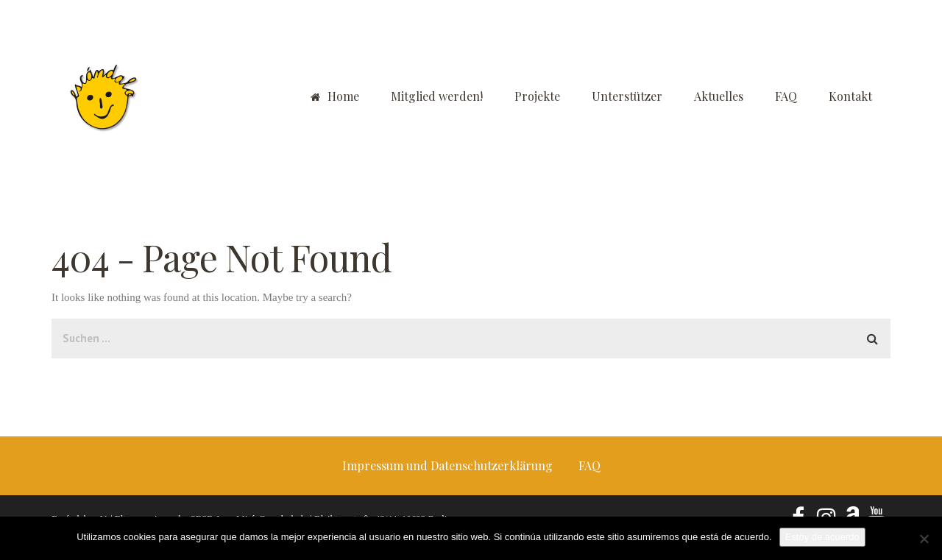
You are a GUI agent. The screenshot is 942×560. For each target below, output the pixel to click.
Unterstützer (627, 96)
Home (335, 96)
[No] (924, 539)
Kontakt (850, 96)
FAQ (786, 96)
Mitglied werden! (437, 96)
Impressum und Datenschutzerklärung (447, 465)
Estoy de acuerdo (822, 537)
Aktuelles (719, 96)
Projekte (537, 96)
